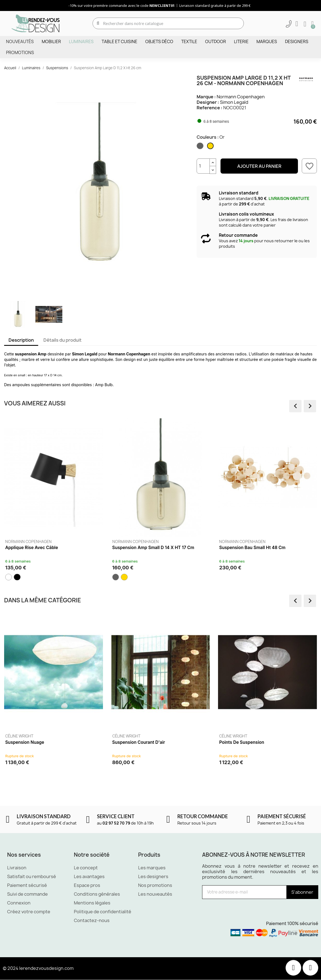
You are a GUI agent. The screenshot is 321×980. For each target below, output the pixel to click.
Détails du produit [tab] (62, 340)
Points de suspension (242, 742)
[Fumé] (200, 147)
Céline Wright (19, 736)
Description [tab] (21, 340)
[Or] (211, 147)
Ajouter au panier (259, 166)
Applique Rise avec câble (32, 548)
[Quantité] (203, 166)
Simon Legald (234, 102)
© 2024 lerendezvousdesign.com (38, 968)
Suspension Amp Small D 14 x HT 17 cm (153, 548)
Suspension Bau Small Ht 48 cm (252, 548)
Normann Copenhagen (241, 97)
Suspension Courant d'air (139, 742)
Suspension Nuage (25, 742)
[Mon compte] (297, 24)
